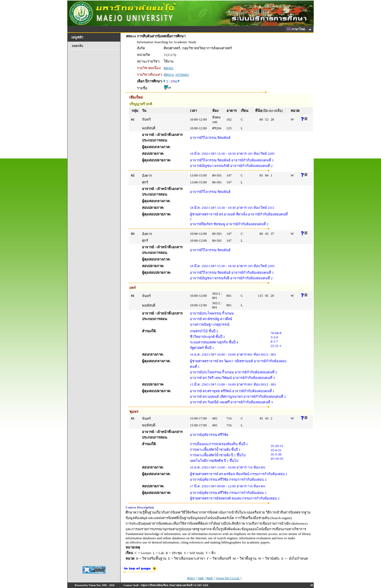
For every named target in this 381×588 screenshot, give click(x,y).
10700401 (182, 75)
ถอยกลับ (77, 46)
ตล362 (169, 68)
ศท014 (169, 75)
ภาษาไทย (297, 29)
